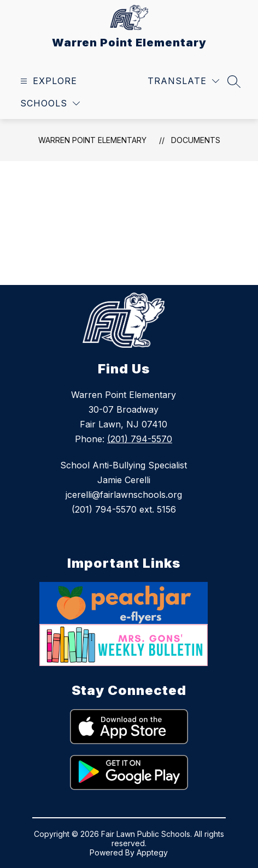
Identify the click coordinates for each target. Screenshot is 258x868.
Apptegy (152, 852)
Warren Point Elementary (92, 140)
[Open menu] (47, 81)
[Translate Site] (183, 81)
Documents (196, 140)
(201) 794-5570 (140, 439)
